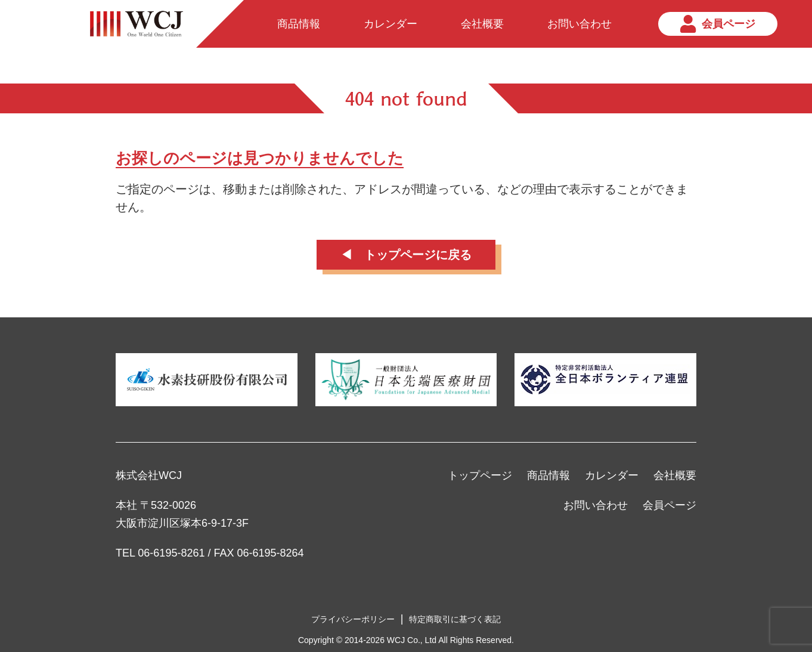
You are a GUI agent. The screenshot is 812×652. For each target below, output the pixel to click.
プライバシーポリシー (353, 619)
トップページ (480, 475)
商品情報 (548, 475)
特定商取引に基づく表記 (455, 619)
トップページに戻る (418, 255)
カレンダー (612, 475)
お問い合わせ (596, 505)
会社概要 (675, 475)
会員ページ (670, 505)
